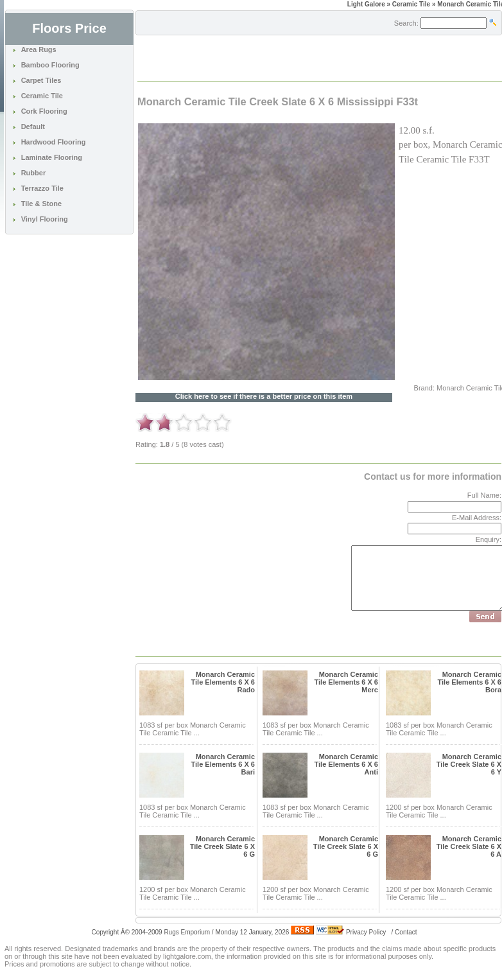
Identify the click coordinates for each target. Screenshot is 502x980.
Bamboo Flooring (50, 65)
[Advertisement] (288, 57)
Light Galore (366, 4)
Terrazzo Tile (42, 188)
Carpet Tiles (41, 80)
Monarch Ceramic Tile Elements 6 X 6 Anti (346, 764)
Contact (406, 932)
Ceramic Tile (42, 96)
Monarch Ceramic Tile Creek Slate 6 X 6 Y (469, 764)
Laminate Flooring (52, 157)
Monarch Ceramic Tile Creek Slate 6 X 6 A (469, 846)
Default (33, 127)
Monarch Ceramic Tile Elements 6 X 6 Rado (223, 682)
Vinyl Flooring (45, 219)
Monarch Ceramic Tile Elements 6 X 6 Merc (346, 682)
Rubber (34, 173)
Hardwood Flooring (54, 142)
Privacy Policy (366, 932)
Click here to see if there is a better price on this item (264, 397)
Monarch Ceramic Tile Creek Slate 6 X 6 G (222, 846)
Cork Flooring (44, 111)
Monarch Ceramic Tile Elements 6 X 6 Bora (470, 682)
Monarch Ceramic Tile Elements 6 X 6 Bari (223, 764)
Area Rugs (39, 49)
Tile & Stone (41, 204)
